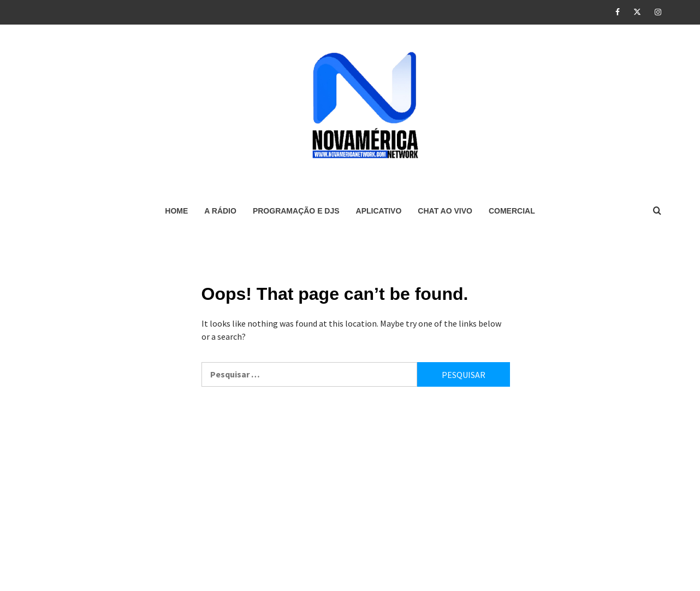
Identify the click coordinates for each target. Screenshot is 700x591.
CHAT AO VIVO (445, 211)
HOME (176, 211)
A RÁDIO (220, 211)
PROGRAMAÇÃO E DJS (296, 211)
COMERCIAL (512, 211)
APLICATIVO (379, 211)
